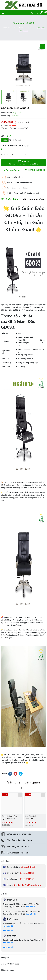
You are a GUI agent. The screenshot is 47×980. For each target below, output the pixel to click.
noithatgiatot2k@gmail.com (26, 885)
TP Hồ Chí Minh (15, 140)
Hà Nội (4, 140)
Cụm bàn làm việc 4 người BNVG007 (10, 817)
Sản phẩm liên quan (23, 782)
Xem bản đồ (31, 907)
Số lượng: (5, 154)
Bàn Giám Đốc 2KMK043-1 (31, 817)
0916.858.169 (28, 867)
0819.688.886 (27, 873)
